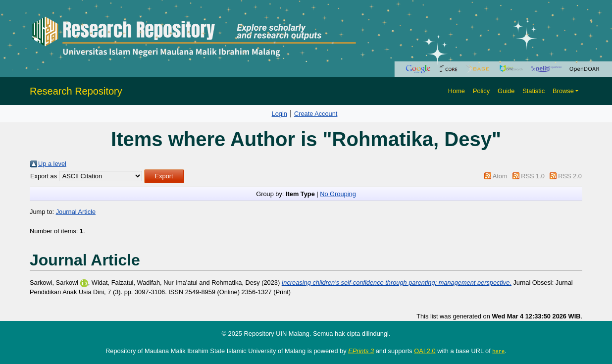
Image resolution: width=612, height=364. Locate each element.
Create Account (316, 114)
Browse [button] (563, 91)
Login (280, 114)
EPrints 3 (361, 351)
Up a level (52, 164)
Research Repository (76, 91)
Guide (506, 91)
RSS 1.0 (533, 176)
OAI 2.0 (425, 351)
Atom (500, 176)
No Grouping (338, 194)
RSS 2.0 (570, 176)
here (498, 351)
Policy (481, 91)
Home (457, 91)
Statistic (534, 91)
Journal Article (76, 212)
